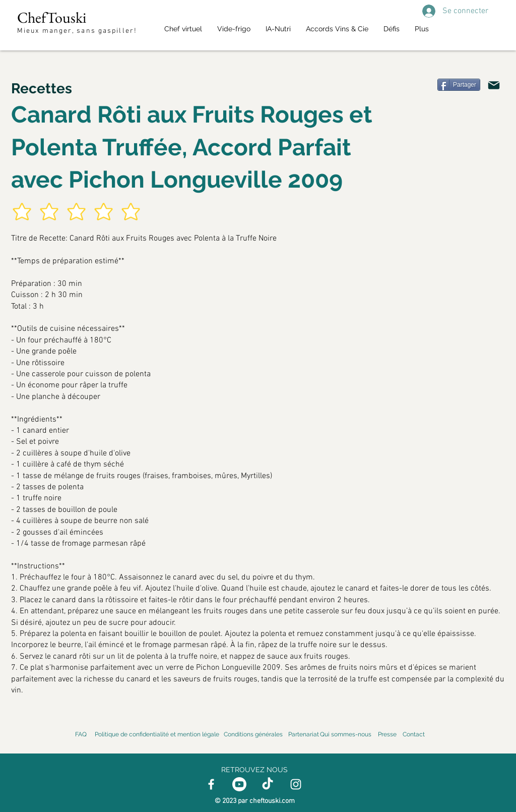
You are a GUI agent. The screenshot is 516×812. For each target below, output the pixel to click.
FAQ (81, 734)
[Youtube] (239, 784)
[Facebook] (211, 784)
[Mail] (494, 85)
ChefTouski (52, 17)
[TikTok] (268, 784)
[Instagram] (296, 784)
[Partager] (459, 85)
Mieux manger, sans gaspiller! (78, 31)
